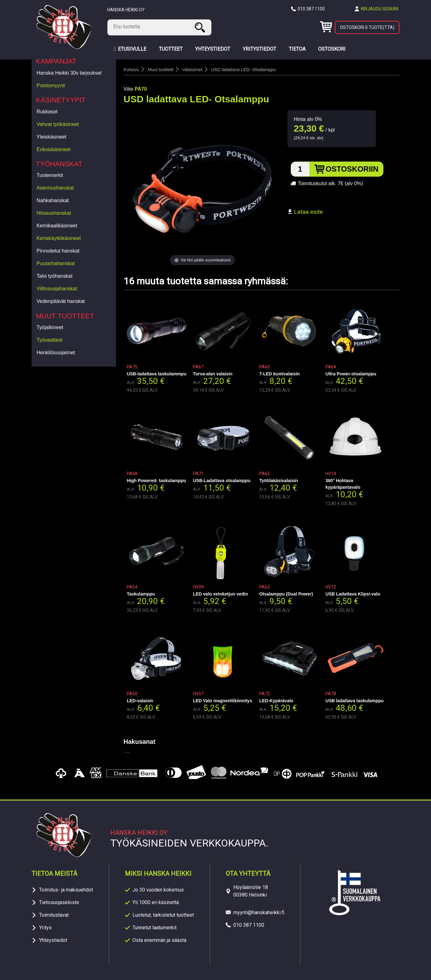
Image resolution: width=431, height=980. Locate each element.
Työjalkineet (50, 327)
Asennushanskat (55, 188)
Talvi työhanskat (55, 276)
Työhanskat (59, 164)
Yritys (45, 928)
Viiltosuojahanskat (57, 289)
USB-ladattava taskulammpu (157, 374)
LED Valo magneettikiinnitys (223, 701)
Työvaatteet (50, 340)
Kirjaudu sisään (380, 9)
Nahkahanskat (53, 200)
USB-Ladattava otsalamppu (222, 481)
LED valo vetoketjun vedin (220, 594)
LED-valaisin (140, 701)
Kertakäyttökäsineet (59, 238)
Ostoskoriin (352, 169)
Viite (128, 89)
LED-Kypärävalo (276, 701)
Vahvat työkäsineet (58, 124)
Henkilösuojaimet (56, 353)
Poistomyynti (51, 85)
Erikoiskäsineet (54, 149)
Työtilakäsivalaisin (279, 481)
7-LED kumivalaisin (279, 374)
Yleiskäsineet (51, 137)
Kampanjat (56, 61)
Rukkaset (47, 112)
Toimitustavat (54, 915)
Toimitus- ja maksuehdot (66, 890)
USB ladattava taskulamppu (354, 701)
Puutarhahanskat (56, 263)
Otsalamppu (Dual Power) (286, 594)
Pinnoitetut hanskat (58, 251)
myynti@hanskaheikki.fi (259, 912)
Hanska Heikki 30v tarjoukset (69, 73)
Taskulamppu (141, 594)
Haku (201, 27)
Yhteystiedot (53, 940)
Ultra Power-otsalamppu (351, 374)
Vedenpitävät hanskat (61, 301)
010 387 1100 (311, 9)
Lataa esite (305, 212)
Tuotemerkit (50, 175)
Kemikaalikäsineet (57, 226)
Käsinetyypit (61, 100)
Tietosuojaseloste (59, 902)
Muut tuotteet (65, 316)
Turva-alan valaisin (213, 374)
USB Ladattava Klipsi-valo (353, 594)
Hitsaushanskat (54, 213)
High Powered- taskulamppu (156, 481)
